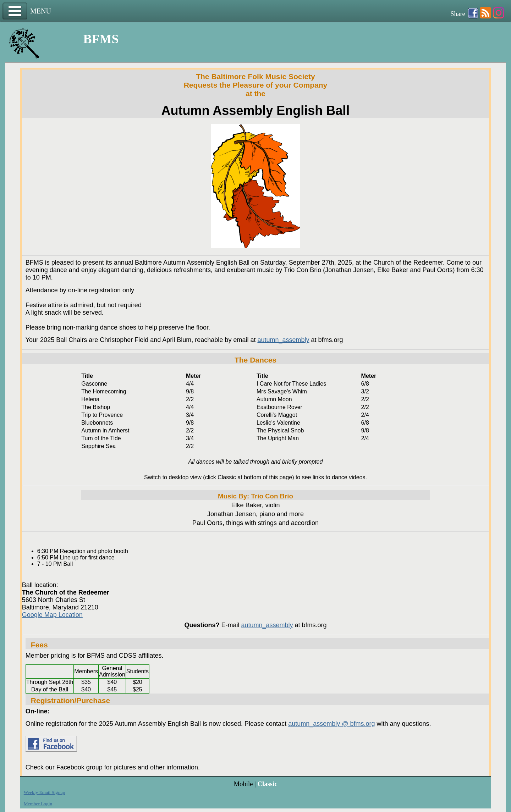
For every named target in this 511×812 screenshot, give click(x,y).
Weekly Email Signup (45, 792)
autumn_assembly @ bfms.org (331, 724)
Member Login (38, 804)
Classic (267, 784)
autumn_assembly (283, 340)
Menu (15, 11)
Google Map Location (52, 615)
